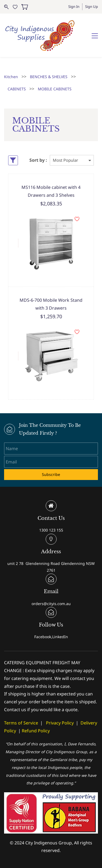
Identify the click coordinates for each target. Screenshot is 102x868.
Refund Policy (36, 731)
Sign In (74, 7)
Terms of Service (21, 723)
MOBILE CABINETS (55, 89)
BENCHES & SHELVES (49, 77)
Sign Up (92, 7)
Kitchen (11, 77)
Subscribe (51, 474)
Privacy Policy (60, 723)
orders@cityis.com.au (51, 604)
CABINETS (17, 89)
